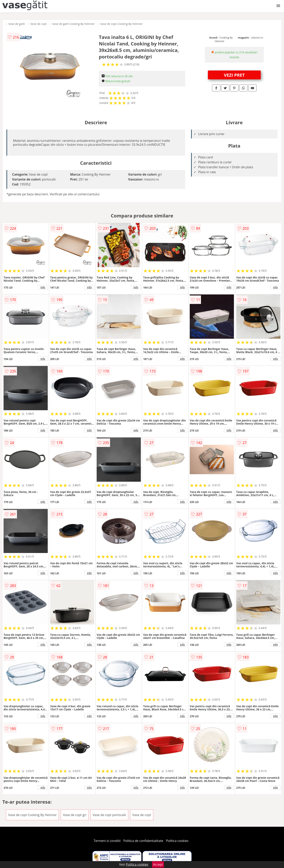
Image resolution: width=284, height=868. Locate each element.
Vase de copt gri (75, 815)
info (43, 287)
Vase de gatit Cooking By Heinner (73, 24)
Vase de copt (38, 24)
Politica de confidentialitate (143, 841)
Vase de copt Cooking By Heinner (121, 24)
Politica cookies (177, 841)
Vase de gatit (16, 24)
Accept (158, 864)
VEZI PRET (234, 75)
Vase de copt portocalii (109, 815)
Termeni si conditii (107, 841)
